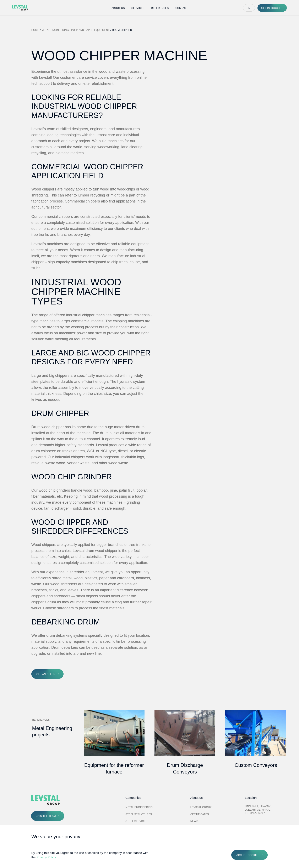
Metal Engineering (55, 30)
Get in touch (270, 8)
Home (35, 30)
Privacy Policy (46, 857)
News (194, 821)
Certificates (200, 814)
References (160, 8)
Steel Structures (139, 814)
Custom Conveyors (256, 765)
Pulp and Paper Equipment (90, 30)
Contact (182, 8)
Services (138, 8)
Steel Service (135, 821)
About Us (118, 8)
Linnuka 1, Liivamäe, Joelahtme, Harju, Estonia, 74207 (259, 810)
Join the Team (46, 816)
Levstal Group (201, 807)
